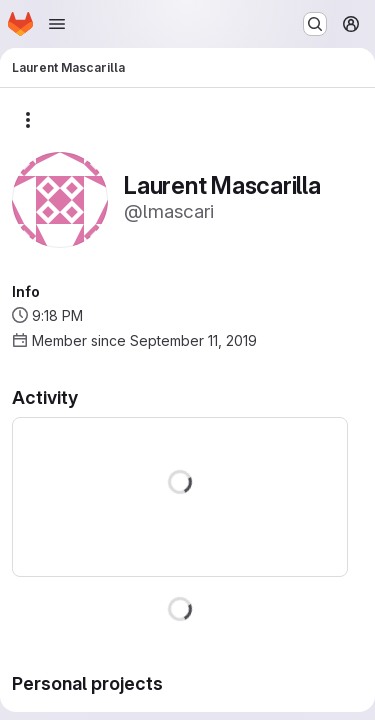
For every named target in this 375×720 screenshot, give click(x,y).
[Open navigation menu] (57, 24)
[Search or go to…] (315, 24)
